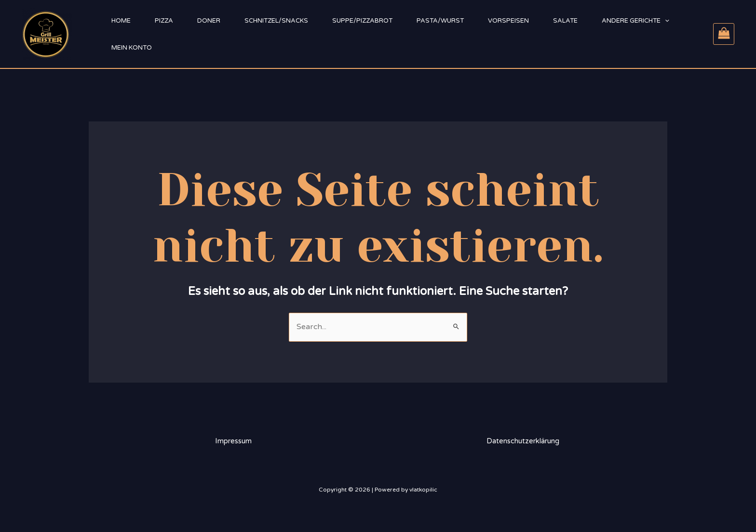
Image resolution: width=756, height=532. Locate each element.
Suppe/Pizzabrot (362, 21)
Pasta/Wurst (440, 21)
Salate (565, 21)
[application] (665, 21)
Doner (209, 21)
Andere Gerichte (635, 21)
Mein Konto (132, 48)
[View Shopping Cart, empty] (724, 34)
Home (121, 21)
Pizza (164, 21)
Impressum (233, 441)
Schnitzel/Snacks (276, 21)
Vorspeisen (508, 21)
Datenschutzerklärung (523, 441)
